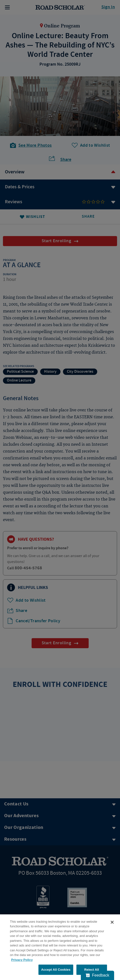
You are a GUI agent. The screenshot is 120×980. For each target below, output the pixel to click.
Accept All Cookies (56, 970)
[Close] (112, 922)
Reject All (92, 970)
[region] (60, 947)
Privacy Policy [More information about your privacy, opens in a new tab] (22, 960)
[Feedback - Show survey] (97, 975)
